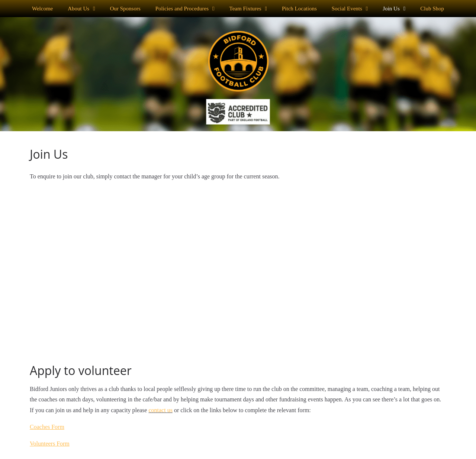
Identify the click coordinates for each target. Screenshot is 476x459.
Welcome (42, 9)
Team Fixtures (248, 9)
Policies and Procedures (185, 9)
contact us (160, 410)
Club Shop (432, 9)
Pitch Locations (299, 9)
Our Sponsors (125, 9)
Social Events (350, 9)
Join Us (394, 9)
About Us (81, 9)
